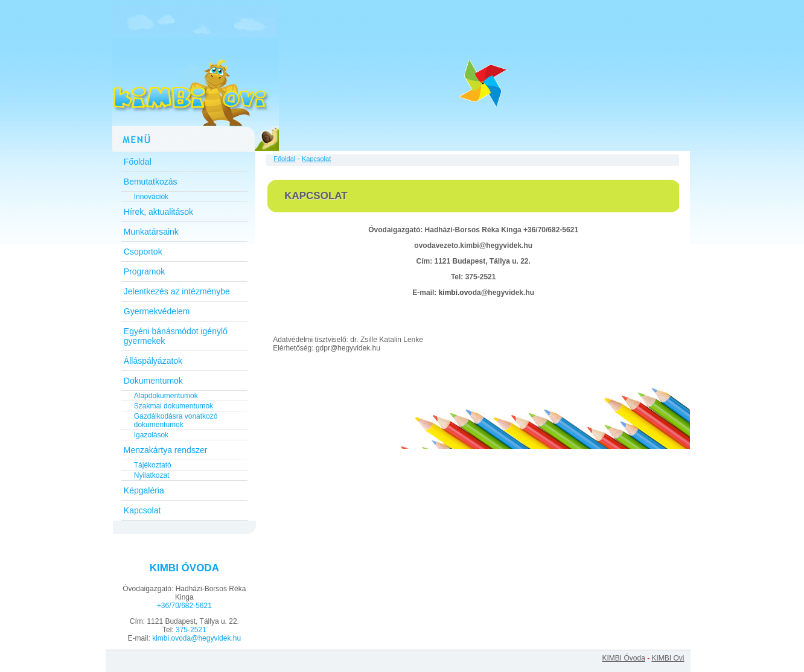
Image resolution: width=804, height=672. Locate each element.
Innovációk (151, 197)
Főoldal (138, 162)
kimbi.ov (454, 293)
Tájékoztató (153, 465)
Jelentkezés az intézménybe (177, 291)
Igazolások (151, 435)
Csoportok (143, 252)
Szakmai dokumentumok (174, 406)
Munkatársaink (151, 232)
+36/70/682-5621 (184, 606)
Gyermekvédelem (157, 311)
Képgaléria (144, 490)
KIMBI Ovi (668, 658)
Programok (144, 271)
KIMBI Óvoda (623, 658)
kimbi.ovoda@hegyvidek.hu (196, 638)
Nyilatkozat (152, 475)
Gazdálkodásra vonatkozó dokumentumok (176, 420)
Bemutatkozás (151, 182)
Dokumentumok (153, 381)
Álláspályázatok (153, 361)
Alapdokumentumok (166, 396)
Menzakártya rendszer (166, 450)
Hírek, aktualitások (158, 212)
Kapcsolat (142, 510)
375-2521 (191, 630)
